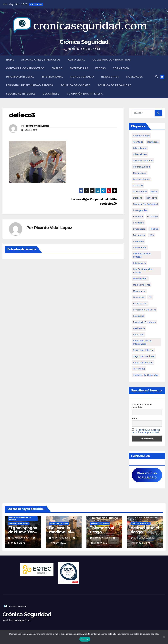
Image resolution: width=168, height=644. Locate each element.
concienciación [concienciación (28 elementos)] (142, 179)
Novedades (135, 77)
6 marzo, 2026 (102, 538)
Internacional (52, 77)
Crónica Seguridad (84, 42)
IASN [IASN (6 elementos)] (152, 235)
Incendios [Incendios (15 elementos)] (138, 241)
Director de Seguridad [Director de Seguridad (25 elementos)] (145, 204)
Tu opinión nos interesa (85, 94)
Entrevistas (79, 68)
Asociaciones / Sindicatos (41, 60)
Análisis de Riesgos (100, 523)
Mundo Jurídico (82, 77)
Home (10, 60)
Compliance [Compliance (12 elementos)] (140, 173)
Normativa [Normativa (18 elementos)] (139, 297)
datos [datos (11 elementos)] (154, 192)
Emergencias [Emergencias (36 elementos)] (140, 210)
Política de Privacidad (114, 85)
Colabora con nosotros (112, 60)
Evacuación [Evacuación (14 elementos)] (139, 229)
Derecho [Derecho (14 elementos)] (138, 198)
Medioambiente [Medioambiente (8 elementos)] (142, 285)
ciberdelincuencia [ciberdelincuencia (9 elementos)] (143, 160)
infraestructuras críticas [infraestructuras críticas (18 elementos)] (142, 255)
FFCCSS (100, 68)
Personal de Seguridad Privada (30, 85)
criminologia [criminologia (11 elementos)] (140, 192)
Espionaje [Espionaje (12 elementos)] (152, 216)
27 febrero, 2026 (144, 538)
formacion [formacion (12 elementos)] (139, 235)
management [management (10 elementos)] (140, 279)
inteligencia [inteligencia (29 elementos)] (139, 263)
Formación (121, 68)
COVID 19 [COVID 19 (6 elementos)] (138, 185)
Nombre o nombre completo (142, 406)
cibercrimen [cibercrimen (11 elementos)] (140, 154)
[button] (157, 77)
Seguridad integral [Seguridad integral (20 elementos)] (143, 350)
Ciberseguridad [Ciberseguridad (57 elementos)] (141, 167)
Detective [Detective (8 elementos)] (152, 198)
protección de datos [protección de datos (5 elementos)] (145, 310)
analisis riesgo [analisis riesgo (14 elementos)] (141, 136)
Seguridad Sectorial (19, 523)
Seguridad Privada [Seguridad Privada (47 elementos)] (143, 362)
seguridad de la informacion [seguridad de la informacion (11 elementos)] (142, 342)
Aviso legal (77, 60)
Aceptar (85, 639)
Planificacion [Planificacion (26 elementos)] (140, 303)
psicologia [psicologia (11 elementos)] (139, 316)
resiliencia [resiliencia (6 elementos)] (139, 328)
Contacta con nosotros (25, 68)
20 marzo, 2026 (21, 538)
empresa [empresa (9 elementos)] (138, 216)
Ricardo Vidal (141, 543)
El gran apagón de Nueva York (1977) (23, 532)
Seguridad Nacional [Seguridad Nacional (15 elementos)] (144, 356)
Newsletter (110, 77)
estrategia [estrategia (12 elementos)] (139, 223)
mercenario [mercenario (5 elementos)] (139, 291)
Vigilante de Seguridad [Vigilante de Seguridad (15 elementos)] (146, 375)
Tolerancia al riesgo (102, 530)
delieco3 (22, 115)
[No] (164, 637)
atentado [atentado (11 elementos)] (138, 142)
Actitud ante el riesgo (145, 530)
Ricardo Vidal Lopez (37, 126)
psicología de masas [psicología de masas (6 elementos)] (144, 322)
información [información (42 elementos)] (140, 247)
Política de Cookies (75, 85)
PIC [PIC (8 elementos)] (150, 297)
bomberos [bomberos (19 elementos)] (153, 142)
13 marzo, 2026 (61, 538)
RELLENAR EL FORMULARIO (147, 475)
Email (135, 418)
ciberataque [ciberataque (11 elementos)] (140, 148)
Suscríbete (51, 94)
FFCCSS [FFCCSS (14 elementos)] (154, 229)
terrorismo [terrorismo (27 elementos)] (139, 369)
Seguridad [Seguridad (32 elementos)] (139, 335)
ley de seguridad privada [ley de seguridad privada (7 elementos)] (143, 271)
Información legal (20, 77)
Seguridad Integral (21, 94)
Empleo (57, 68)
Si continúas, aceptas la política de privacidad (146, 431)
